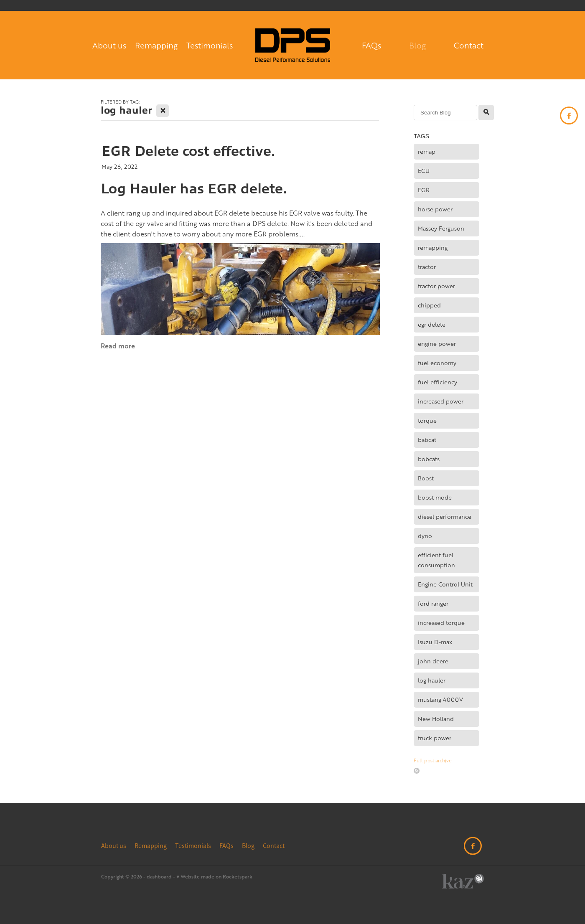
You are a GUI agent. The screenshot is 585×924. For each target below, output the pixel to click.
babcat (427, 440)
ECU (424, 171)
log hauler (432, 680)
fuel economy (437, 363)
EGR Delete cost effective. (188, 151)
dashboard (159, 877)
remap (427, 151)
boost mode (435, 497)
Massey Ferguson (441, 228)
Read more (118, 346)
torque (427, 420)
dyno (425, 536)
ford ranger (433, 603)
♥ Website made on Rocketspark (214, 877)
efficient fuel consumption (436, 560)
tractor (427, 267)
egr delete (432, 324)
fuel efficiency (437, 382)
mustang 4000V (440, 699)
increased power (441, 401)
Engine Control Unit (445, 584)
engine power (437, 344)
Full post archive (433, 760)
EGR (424, 190)
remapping (433, 247)
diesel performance (445, 517)
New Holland (436, 719)
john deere (433, 661)
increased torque (441, 623)
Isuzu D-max (435, 642)
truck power (435, 738)
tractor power (436, 286)
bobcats (429, 459)
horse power (435, 209)
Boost (426, 478)
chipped (429, 305)
